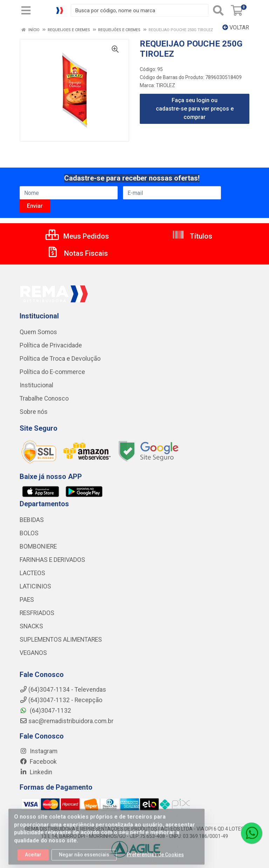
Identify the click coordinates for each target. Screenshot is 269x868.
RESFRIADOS (37, 613)
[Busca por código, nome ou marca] (140, 10)
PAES (27, 600)
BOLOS (29, 533)
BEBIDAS (32, 520)
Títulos (192, 236)
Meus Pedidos (77, 236)
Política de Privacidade (51, 345)
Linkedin (36, 772)
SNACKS (31, 626)
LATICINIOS (35, 586)
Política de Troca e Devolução (60, 359)
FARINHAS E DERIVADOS (52, 560)
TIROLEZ (165, 85)
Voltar (236, 27)
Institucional (36, 385)
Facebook (38, 762)
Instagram (39, 751)
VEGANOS (33, 653)
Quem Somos (38, 332)
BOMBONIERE (38, 546)
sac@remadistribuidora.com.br (67, 721)
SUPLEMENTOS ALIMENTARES (61, 640)
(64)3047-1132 (45, 711)
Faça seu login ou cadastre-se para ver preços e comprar (195, 109)
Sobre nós (34, 412)
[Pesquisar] (218, 10)
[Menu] (26, 10)
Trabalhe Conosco (44, 398)
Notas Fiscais (77, 253)
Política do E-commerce (52, 372)
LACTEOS (32, 573)
